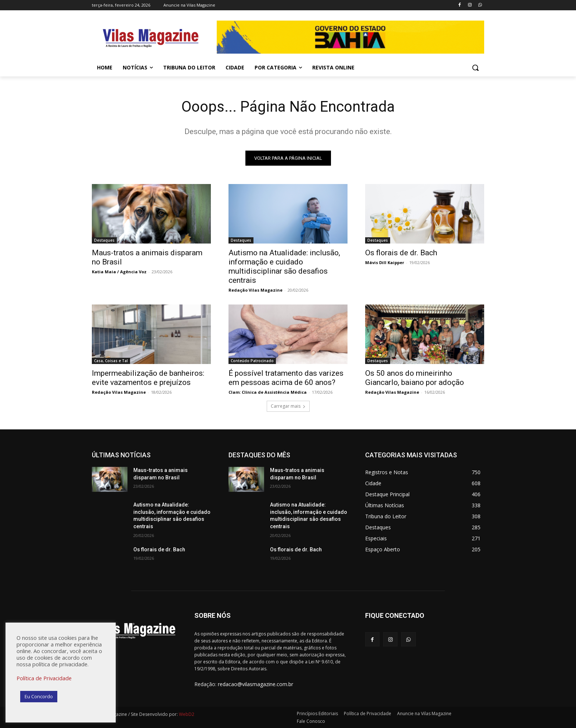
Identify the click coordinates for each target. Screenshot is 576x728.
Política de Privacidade (44, 678)
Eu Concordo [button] (39, 696)
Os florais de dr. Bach (401, 253)
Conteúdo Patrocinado (252, 361)
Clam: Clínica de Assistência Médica (268, 392)
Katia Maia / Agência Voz (119, 272)
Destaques (104, 240)
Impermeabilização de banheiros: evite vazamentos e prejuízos (148, 378)
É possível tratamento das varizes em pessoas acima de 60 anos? (286, 378)
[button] (475, 68)
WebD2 (186, 714)
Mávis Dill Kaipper (385, 262)
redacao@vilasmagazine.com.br (255, 684)
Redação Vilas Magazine (255, 290)
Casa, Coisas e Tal (111, 361)
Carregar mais (288, 406)
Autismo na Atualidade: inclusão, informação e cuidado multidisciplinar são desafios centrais (284, 266)
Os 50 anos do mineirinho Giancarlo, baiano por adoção (415, 378)
